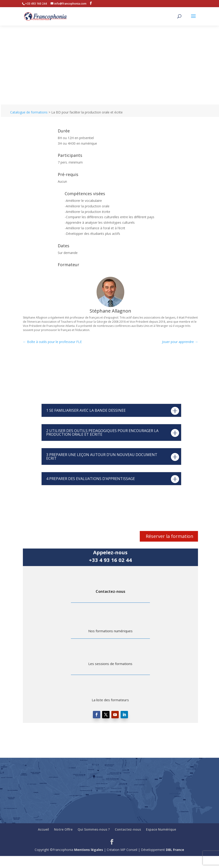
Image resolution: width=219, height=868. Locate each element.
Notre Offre (63, 829)
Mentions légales (89, 850)
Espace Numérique (161, 829)
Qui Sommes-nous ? (94, 829)
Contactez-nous (110, 591)
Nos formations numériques (110, 631)
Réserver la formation (170, 536)
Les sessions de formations (110, 664)
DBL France (175, 850)
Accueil (43, 829)
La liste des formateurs (110, 700)
